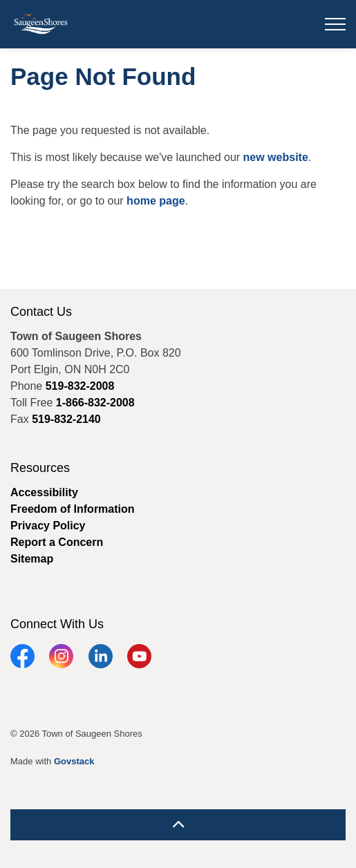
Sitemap (32, 559)
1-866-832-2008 (95, 403)
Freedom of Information (73, 509)
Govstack (74, 761)
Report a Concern (57, 542)
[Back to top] (178, 825)
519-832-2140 (66, 419)
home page (156, 201)
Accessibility (44, 492)
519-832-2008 (80, 386)
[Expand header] (335, 24)
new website (276, 157)
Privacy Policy (48, 526)
